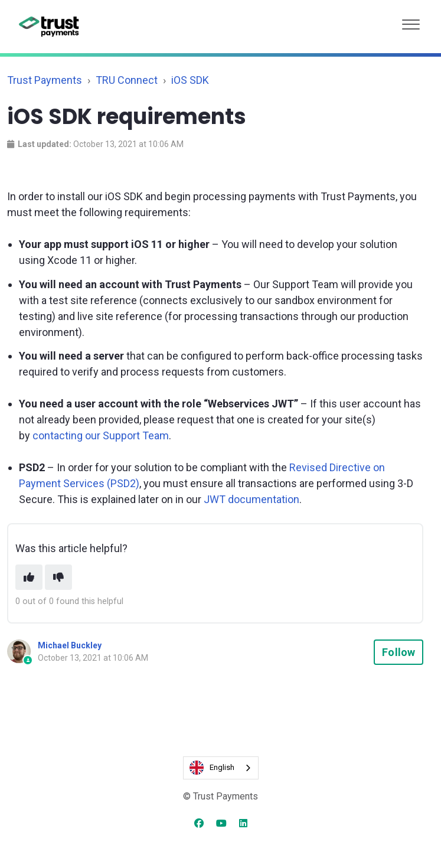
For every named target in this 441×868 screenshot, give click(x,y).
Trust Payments (45, 80)
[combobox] (221, 768)
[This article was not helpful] (58, 577)
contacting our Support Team (101, 435)
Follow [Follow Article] (398, 652)
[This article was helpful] (29, 577)
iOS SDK (190, 80)
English (212, 768)
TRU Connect (127, 80)
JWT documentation (251, 499)
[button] (411, 22)
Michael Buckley (70, 645)
